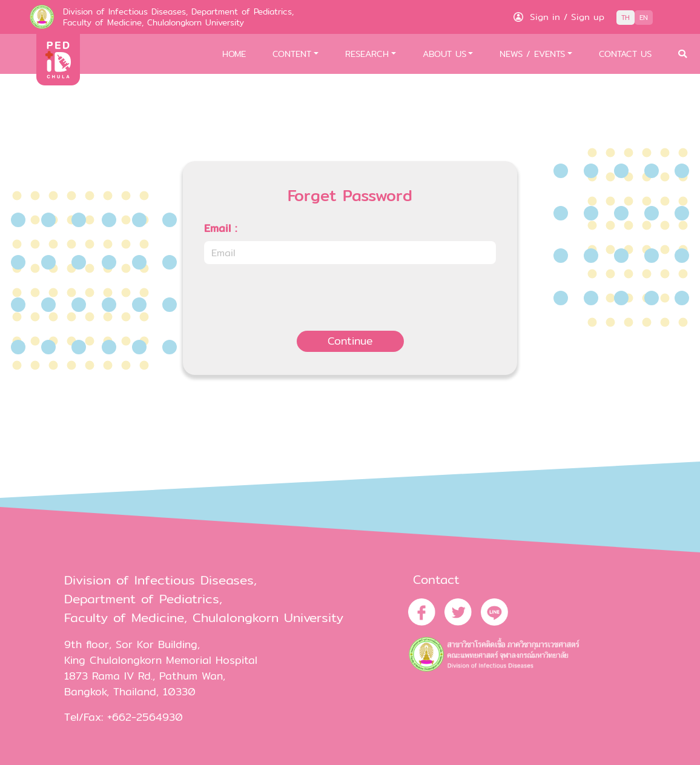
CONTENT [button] (292, 54)
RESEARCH (367, 54)
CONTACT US (625, 54)
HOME (234, 54)
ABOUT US (444, 54)
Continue (350, 341)
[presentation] (296, 297)
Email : (220, 228)
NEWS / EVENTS (532, 54)
